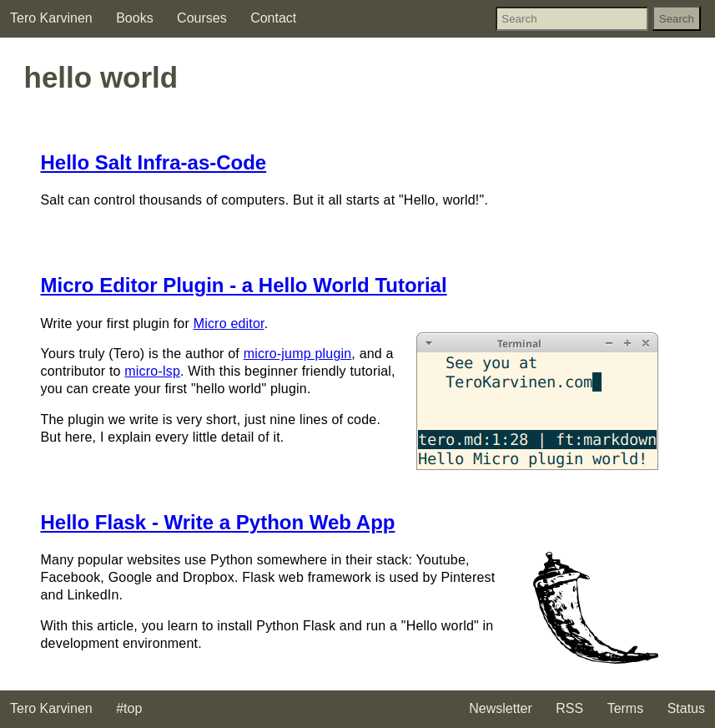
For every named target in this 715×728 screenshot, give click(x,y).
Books (134, 18)
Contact (273, 18)
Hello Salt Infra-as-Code (154, 162)
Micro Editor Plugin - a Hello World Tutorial (244, 285)
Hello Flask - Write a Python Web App (218, 522)
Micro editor (229, 324)
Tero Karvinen (51, 18)
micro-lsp (152, 371)
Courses (202, 18)
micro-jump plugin (298, 354)
